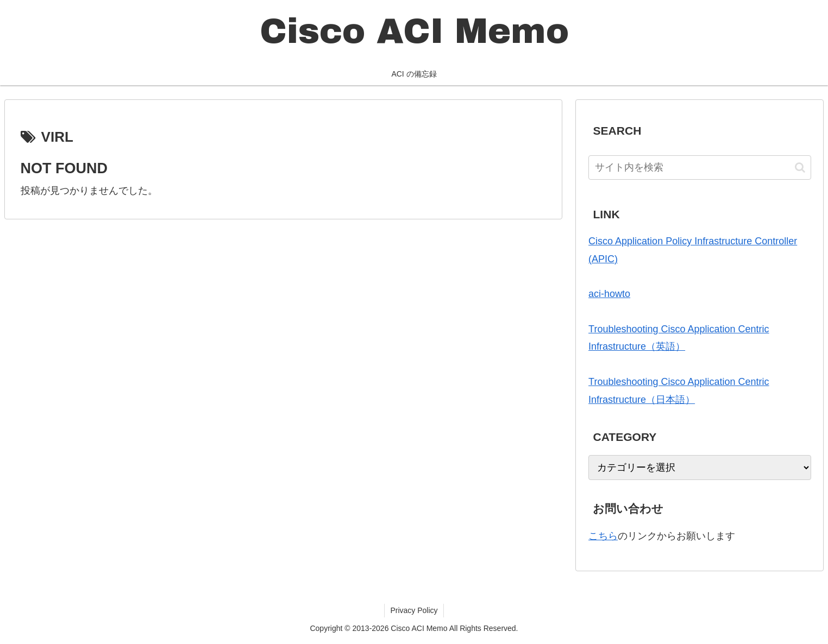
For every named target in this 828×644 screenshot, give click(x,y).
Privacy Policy (414, 610)
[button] (800, 168)
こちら (603, 536)
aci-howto (609, 294)
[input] (700, 168)
